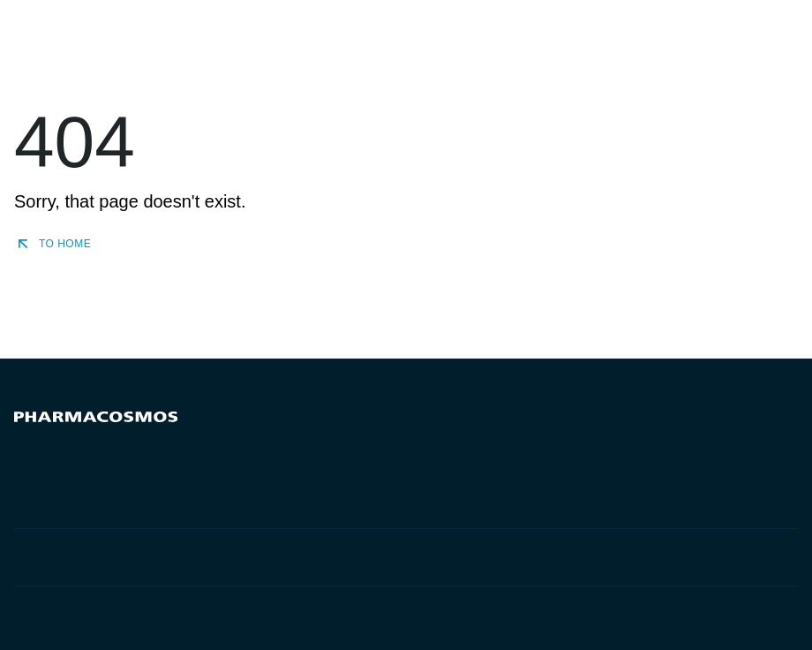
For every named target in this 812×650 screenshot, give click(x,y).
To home (53, 244)
